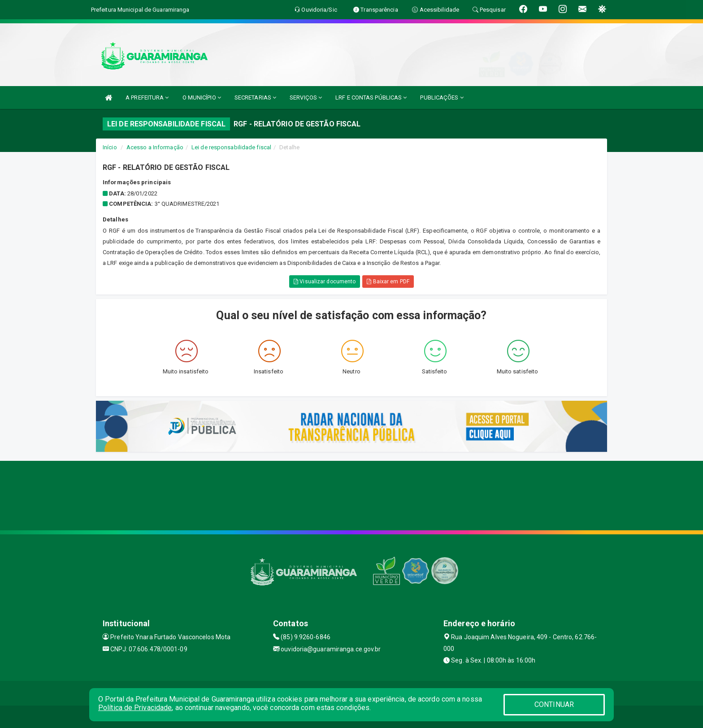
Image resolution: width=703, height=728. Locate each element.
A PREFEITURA (147, 97)
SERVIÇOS (306, 97)
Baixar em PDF (388, 282)
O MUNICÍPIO (202, 97)
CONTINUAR (554, 704)
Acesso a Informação (155, 147)
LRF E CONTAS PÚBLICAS (371, 97)
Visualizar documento (325, 282)
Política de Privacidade (135, 708)
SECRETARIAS (255, 97)
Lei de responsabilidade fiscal (231, 147)
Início (110, 147)
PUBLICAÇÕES (442, 97)
